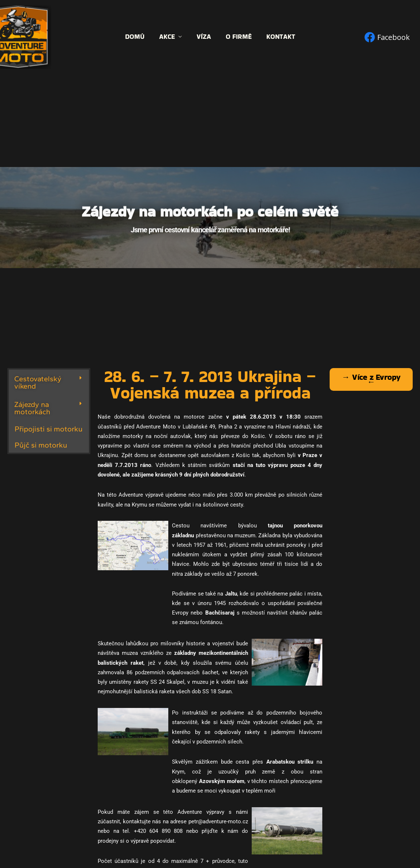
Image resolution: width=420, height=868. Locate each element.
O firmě (237, 37)
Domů (138, 37)
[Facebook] (387, 37)
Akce (168, 37)
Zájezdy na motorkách (32, 408)
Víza (204, 37)
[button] (49, 382)
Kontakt (278, 37)
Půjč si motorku (42, 445)
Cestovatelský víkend (38, 382)
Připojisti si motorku (49, 429)
